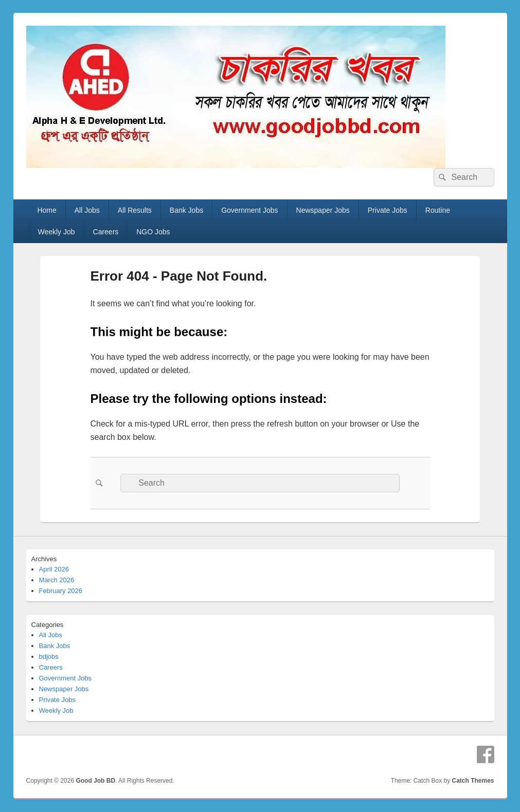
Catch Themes (473, 781)
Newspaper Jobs (323, 210)
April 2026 (54, 569)
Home (47, 210)
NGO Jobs (153, 232)
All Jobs (87, 210)
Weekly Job (56, 232)
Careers (106, 232)
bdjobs (49, 657)
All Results (135, 210)
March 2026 (57, 580)
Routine (438, 210)
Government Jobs (250, 210)
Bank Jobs (186, 210)
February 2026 (61, 591)
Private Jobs (388, 210)
